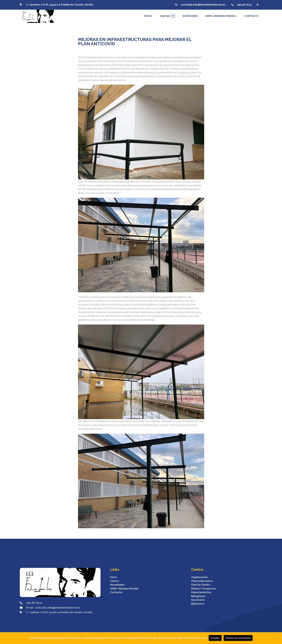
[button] (258, 3)
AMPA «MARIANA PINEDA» (221, 14)
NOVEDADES (190, 14)
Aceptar (215, 638)
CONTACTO (251, 14)
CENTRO (167, 14)
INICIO (148, 14)
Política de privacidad (238, 638)
